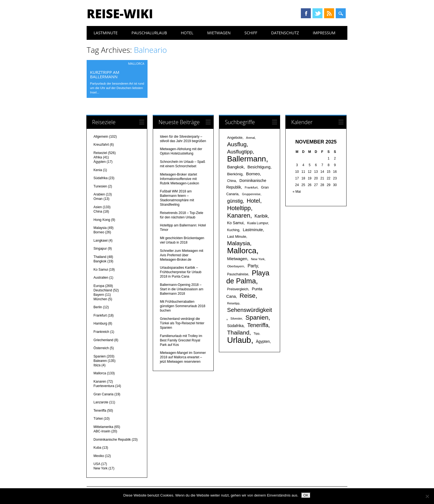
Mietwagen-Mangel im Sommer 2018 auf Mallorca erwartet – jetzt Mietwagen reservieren (183, 357)
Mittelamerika (103, 427)
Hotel (187, 33)
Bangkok (100, 261)
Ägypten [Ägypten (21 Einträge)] (263, 342)
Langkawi (101, 241)
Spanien (100, 356)
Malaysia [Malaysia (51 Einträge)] (238, 243)
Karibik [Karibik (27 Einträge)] (261, 216)
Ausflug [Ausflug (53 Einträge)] (237, 144)
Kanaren (100, 382)
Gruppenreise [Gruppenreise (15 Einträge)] (251, 194)
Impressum (324, 33)
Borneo (99, 232)
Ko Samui (101, 270)
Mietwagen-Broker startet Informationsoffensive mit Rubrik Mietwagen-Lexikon (179, 179)
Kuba (97, 448)
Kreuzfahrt (101, 145)
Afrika (98, 157)
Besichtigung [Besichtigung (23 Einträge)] (259, 167)
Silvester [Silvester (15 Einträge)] (236, 318)
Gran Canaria (104, 394)
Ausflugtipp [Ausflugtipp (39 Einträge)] (240, 152)
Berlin (98, 307)
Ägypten (100, 162)
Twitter (317, 13)
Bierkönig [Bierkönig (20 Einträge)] (235, 174)
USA (97, 464)
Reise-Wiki (120, 14)
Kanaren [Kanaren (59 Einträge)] (238, 216)
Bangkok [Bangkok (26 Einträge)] (235, 167)
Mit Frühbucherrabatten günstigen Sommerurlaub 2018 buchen (183, 306)
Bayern (99, 295)
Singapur (100, 249)
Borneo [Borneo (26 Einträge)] (253, 174)
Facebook (306, 13)
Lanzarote (101, 402)
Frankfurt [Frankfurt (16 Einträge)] (251, 187)
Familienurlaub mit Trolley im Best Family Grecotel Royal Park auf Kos (181, 340)
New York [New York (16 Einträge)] (258, 259)
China (98, 211)
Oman (98, 199)
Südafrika (101, 178)
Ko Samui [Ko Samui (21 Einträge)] (235, 223)
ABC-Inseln (102, 431)
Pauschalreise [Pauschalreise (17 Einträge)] (238, 274)
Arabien (99, 194)
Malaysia (100, 228)
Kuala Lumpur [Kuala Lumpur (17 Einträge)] (258, 223)
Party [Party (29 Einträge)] (253, 266)
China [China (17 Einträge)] (231, 181)
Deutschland (103, 290)
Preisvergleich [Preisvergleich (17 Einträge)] (238, 289)
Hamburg (100, 323)
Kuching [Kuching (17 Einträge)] (233, 230)
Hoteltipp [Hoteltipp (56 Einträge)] (239, 208)
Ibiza (97, 365)
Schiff (251, 33)
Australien (101, 278)
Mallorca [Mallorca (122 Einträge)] (242, 251)
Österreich (101, 348)
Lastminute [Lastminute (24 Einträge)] (253, 230)
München (100, 299)
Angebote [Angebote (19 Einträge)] (235, 138)
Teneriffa (100, 411)
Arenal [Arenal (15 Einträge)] (250, 138)
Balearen (100, 361)
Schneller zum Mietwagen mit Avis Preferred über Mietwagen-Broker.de (182, 255)
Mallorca (136, 63)
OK (306, 495)
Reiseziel (100, 153)
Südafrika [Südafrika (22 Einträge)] (235, 326)
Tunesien (100, 186)
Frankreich (101, 332)
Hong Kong (102, 220)
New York (101, 468)
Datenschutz (285, 33)
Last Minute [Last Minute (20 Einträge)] (237, 237)
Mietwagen (219, 33)
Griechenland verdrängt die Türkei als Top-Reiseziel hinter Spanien (182, 323)
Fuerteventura (104, 386)
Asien (98, 207)
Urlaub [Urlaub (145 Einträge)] (239, 340)
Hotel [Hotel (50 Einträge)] (253, 201)
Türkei (98, 419)
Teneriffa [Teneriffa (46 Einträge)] (258, 325)
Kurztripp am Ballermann (105, 74)
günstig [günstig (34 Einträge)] (235, 201)
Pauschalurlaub (149, 33)
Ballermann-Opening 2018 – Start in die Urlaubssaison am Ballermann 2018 (182, 289)
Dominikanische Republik (112, 440)
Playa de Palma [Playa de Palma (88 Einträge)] (248, 277)
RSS (329, 13)
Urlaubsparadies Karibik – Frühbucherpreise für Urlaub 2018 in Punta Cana (181, 272)
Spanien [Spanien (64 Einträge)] (257, 317)
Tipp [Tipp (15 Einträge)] (256, 333)
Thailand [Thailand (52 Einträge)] (238, 332)
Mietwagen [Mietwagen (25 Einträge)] (237, 259)
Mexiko (99, 456)
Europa (99, 286)
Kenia (98, 170)
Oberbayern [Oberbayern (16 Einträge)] (235, 266)
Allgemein (101, 137)
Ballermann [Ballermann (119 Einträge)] (246, 159)
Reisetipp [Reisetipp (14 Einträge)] (233, 303)
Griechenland (103, 340)
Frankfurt (100, 315)
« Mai (297, 192)
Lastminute (106, 33)
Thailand (100, 257)
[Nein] (427, 496)
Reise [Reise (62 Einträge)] (247, 296)
